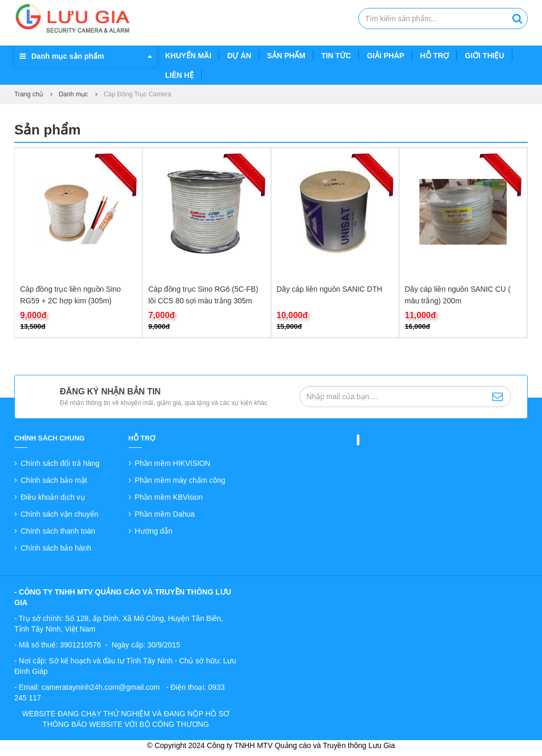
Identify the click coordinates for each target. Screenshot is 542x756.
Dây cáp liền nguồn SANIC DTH (330, 289)
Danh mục (73, 94)
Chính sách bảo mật (54, 480)
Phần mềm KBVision (169, 497)
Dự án (239, 56)
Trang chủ (29, 94)
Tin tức (336, 56)
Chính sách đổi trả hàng (60, 463)
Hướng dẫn (154, 531)
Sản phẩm (286, 56)
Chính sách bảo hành (56, 548)
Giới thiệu (484, 56)
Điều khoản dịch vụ (53, 497)
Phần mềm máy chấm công (180, 480)
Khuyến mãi (188, 56)
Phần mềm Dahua (165, 514)
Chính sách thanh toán (58, 531)
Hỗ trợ (435, 56)
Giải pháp (385, 56)
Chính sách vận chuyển (60, 514)
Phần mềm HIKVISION (173, 463)
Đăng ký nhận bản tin (110, 391)
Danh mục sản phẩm (68, 56)
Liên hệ (179, 75)
